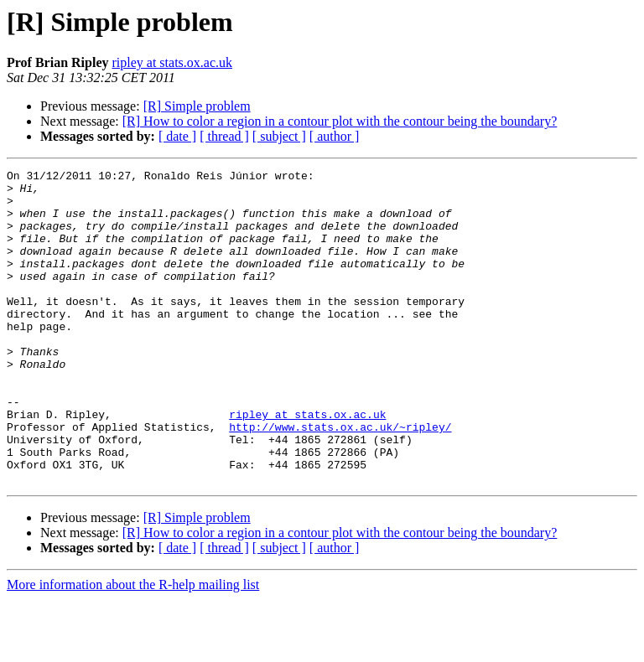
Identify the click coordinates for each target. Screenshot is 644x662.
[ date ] (177, 136)
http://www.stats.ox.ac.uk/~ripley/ (340, 479)
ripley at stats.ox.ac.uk (172, 62)
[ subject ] (279, 136)
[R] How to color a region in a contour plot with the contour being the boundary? (340, 121)
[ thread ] (224, 136)
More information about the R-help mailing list (133, 647)
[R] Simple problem (197, 106)
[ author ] (335, 136)
